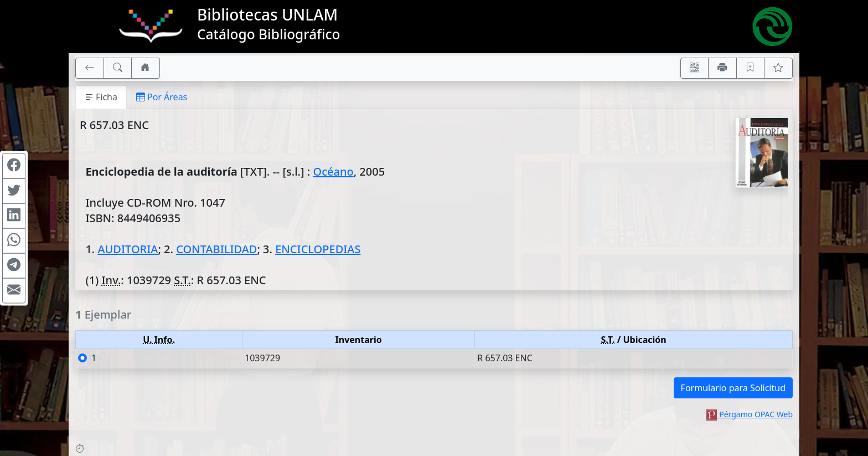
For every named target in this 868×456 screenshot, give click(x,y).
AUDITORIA (128, 249)
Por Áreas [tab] (162, 97)
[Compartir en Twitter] (14, 191)
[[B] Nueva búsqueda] (118, 68)
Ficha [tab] (101, 97)
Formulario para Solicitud (733, 388)
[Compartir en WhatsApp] (14, 240)
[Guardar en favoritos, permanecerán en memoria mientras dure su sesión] (751, 68)
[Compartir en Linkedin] (14, 216)
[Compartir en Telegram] (14, 265)
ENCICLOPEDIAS (318, 249)
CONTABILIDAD (216, 249)
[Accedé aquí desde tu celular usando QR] (695, 68)
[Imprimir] (722, 68)
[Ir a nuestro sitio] (146, 68)
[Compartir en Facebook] (14, 166)
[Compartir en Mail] (14, 290)
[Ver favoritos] (778, 68)
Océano (334, 171)
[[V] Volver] (90, 68)
